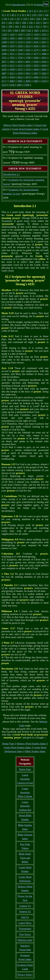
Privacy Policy (25, 975)
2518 (28, 42)
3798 (28, 58)
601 (17, 27)
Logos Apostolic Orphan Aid (25, 806)
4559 (20, 73)
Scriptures (39, 5)
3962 (12, 62)
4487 (4, 73)
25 (35, 11)
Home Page (8, 744)
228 (25, 19)
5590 (27, 85)
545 (3, 27)
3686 (44, 54)
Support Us (25, 911)
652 (38, 27)
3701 (4, 58)
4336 (28, 69)
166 (47, 15)
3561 (28, 54)
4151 (12, 65)
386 (45, 19)
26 (40, 11)
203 (5, 19)
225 (12, 19)
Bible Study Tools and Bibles (25, 858)
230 (32, 19)
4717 (4, 81)
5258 (12, 85)
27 (45, 11)
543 (38, 23)
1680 (20, 38)
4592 (4, 77)
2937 (44, 46)
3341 (28, 50)
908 (16, 31)
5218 (44, 81)
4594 (12, 77)
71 (18, 15)
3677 (36, 54)
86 (28, 15)
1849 (36, 38)
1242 (12, 34)
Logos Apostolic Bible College (25, 793)
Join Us (25, 917)
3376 (36, 50)
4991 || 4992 (24, 81)
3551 (12, 54)
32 (3, 15)
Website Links (25, 940)
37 (8, 15)
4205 (4, 69)
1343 (28, 34)
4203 (36, 65)
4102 (44, 62)
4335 (20, 69)
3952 (44, 58)
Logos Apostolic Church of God (25, 779)
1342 (20, 34)
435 (3, 23)
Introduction (19, 5)
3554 (20, 54)
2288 (4, 42)
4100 (36, 62)
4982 (12, 81)
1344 (36, 34)
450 (17, 23)
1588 (4, 38)
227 (18, 19)
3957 (4, 62)
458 (24, 23)
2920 (20, 46)
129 (34, 15)
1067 (36, 31)
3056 (4, 50)
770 (3, 31)
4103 (4, 65)
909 (23, 31)
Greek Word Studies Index (26, 129)
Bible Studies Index (35, 751)
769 (45, 27)
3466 (44, 50)
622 (31, 27)
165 (40, 15)
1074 (44, 31)
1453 (44, 34)
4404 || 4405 (40, 69)
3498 (4, 54)
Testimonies (25, 929)
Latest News (25, 923)
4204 (44, 65)
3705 (12, 58)
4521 (12, 73)
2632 (36, 42)
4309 (12, 69)
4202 (28, 65)
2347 (12, 42)
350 (38, 19)
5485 (19, 85)
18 (30, 11)
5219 (4, 85)
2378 (20, 42)
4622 (20, 77)
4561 (28, 73)
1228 (4, 34)
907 (10, 31)
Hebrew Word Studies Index (18, 125)
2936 (36, 46)
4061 (28, 62)
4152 (20, 65)
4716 (44, 77)
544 (45, 23)
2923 (28, 46)
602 (24, 27)
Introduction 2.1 (11, 174)
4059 (20, 62)
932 (29, 31)
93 (23, 15)
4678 (28, 77)
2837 (44, 42)
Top (46, 4)
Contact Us (25, 906)
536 (31, 23)
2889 (4, 46)
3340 (20, 50)
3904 (36, 58)
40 (13, 15)
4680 (36, 77)
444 (10, 23)
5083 (36, 81)
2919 (12, 46)
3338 (12, 50)
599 (10, 27)
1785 (28, 38)
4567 (36, 73)
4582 (44, 73)
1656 (12, 38)
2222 (44, 38)
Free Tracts (25, 934)
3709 (20, 58)
